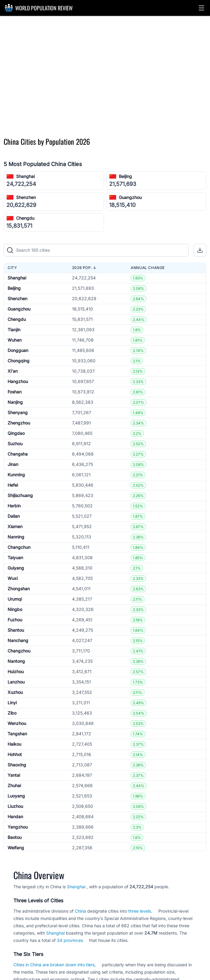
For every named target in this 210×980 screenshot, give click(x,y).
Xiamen (15, 526)
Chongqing (19, 361)
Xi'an (13, 371)
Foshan (15, 392)
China (80, 911)
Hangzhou (18, 381)
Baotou (15, 837)
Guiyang (16, 568)
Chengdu (25, 218)
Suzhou (15, 444)
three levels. (140, 911)
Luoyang (16, 796)
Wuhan (15, 340)
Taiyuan (15, 557)
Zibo (12, 713)
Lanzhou (16, 682)
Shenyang (18, 412)
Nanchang (18, 640)
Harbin (14, 506)
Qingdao (16, 433)
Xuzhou (15, 692)
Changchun (19, 547)
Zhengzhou (19, 423)
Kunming (16, 475)
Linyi (12, 703)
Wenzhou (17, 723)
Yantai (14, 775)
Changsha (18, 454)
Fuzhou (15, 620)
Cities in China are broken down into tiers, (55, 965)
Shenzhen (26, 197)
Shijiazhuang (20, 495)
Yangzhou (18, 827)
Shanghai (25, 176)
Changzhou (19, 651)
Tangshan (17, 734)
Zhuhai (14, 785)
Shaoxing (17, 765)
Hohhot (15, 754)
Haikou (14, 744)
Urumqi (15, 599)
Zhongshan (19, 589)
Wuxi (13, 578)
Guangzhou (130, 197)
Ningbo (15, 609)
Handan (15, 817)
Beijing (125, 176)
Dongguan (18, 350)
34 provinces (70, 940)
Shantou (16, 630)
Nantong (16, 661)
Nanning (16, 537)
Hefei (13, 485)
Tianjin (14, 330)
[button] (201, 8)
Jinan (13, 464)
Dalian (14, 516)
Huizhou (16, 671)
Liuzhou (15, 806)
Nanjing (15, 402)
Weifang (16, 848)
